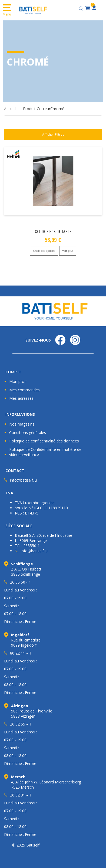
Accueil (10, 109)
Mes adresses (21, 398)
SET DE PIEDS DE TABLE (53, 231)
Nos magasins (22, 424)
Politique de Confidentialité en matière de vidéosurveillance (45, 452)
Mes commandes (24, 390)
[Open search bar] (82, 8)
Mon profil (18, 381)
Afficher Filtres (53, 134)
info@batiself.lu (23, 480)
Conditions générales (28, 433)
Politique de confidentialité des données (44, 441)
